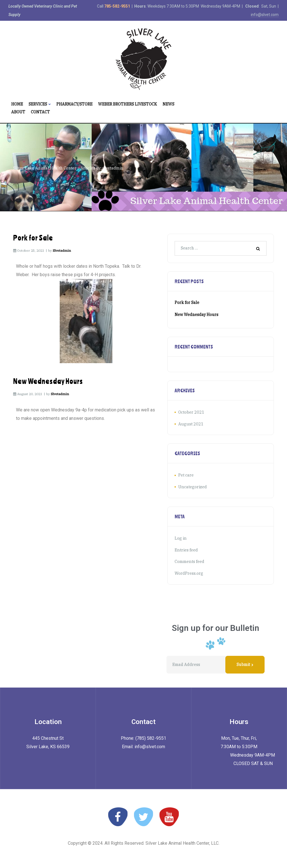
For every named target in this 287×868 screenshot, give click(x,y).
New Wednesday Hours (48, 381)
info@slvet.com (265, 15)
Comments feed (189, 561)
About (18, 112)
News (168, 104)
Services (40, 104)
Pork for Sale (33, 238)
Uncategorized (192, 487)
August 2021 (190, 424)
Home (17, 104)
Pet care (186, 475)
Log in (180, 538)
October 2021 (191, 412)
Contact (40, 112)
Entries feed (186, 549)
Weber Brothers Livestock (128, 104)
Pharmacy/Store (74, 104)
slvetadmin (62, 250)
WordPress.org (189, 572)
